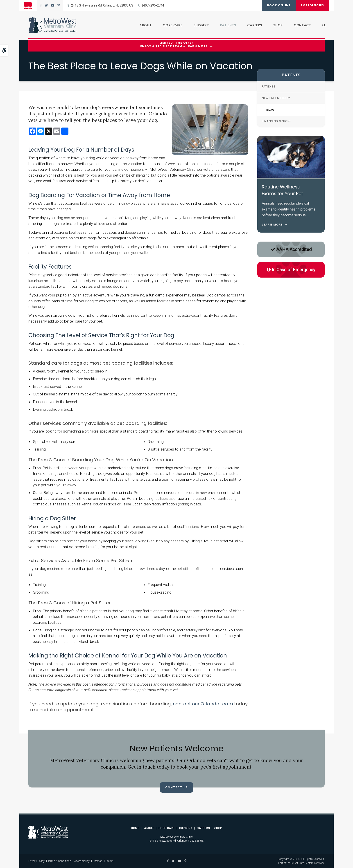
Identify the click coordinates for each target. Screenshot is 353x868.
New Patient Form (276, 98)
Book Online (277, 5)
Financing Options (277, 121)
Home (135, 828)
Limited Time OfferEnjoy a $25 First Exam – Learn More (174, 45)
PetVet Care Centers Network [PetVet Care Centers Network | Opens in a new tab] (307, 863)
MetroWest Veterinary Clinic (176, 837)
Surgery (201, 25)
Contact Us (176, 787)
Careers (254, 25)
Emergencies (312, 5)
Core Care (172, 25)
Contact (302, 25)
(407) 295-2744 (153, 5)
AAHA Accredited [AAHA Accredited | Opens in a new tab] (291, 249)
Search (110, 861)
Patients (227, 25)
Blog (270, 110)
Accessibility (82, 861)
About (145, 25)
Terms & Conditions (59, 861)
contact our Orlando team (203, 704)
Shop (277, 25)
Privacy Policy (36, 861)
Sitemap (98, 861)
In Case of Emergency (291, 270)
